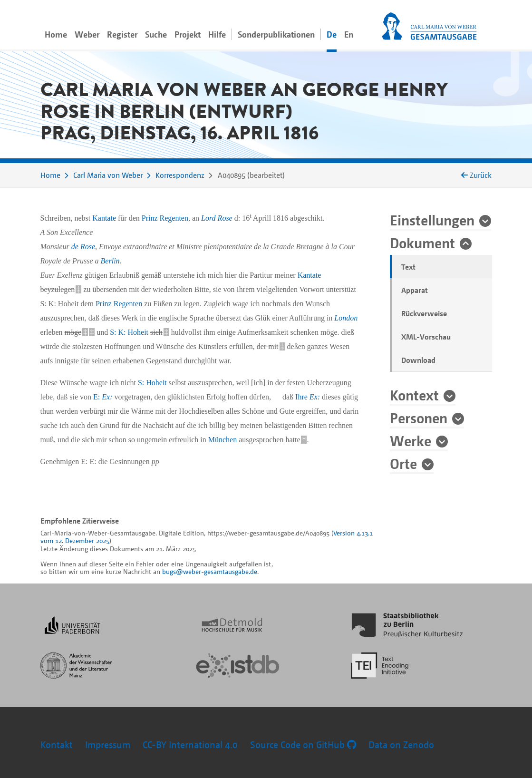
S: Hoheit (152, 383)
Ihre (308, 397)
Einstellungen (432, 220)
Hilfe (217, 34)
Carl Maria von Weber (108, 175)
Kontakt (57, 744)
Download (418, 360)
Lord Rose (217, 218)
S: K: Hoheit (129, 332)
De (332, 34)
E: (103, 397)
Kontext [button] (414, 395)
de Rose (83, 247)
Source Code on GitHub (303, 744)
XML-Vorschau (426, 337)
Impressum (108, 744)
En (349, 34)
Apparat (415, 290)
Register (122, 34)
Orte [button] (403, 463)
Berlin (110, 261)
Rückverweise (424, 313)
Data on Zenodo (401, 744)
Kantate (104, 218)
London (346, 318)
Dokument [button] (422, 243)
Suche (156, 34)
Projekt (188, 34)
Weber (87, 34)
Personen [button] (419, 418)
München (222, 440)
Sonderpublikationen (276, 34)
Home (56, 34)
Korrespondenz (180, 175)
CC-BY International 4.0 (190, 744)
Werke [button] (411, 440)
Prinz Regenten (165, 218)
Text (408, 267)
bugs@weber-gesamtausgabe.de (210, 571)
